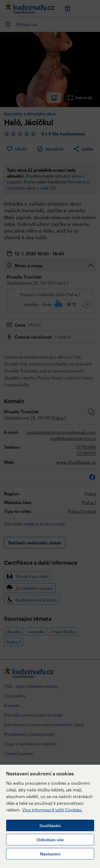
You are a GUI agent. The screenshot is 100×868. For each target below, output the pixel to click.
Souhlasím (50, 825)
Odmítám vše (50, 840)
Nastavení (50, 854)
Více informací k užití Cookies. (52, 810)
